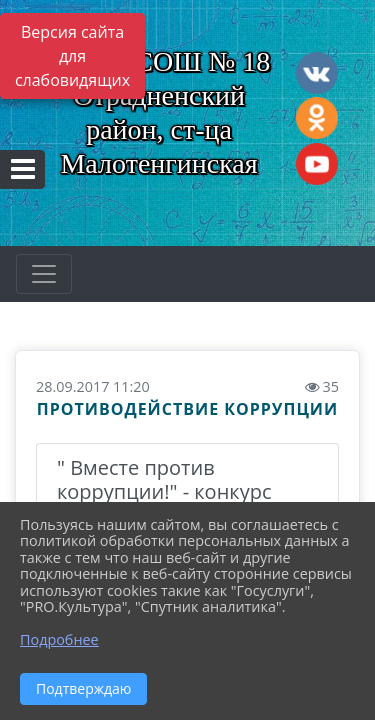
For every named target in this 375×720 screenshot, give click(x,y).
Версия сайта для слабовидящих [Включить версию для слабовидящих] (72, 56)
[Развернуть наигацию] (44, 274)
